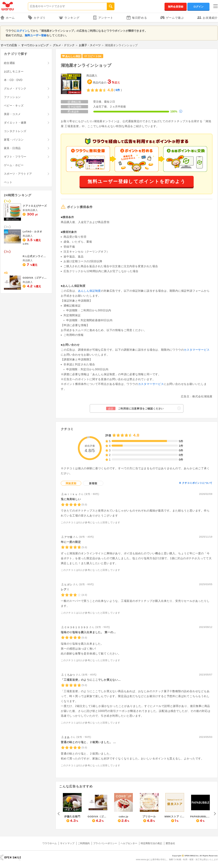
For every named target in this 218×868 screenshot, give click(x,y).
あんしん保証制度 (89, 291)
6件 (118, 90)
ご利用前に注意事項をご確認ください (143, 408)
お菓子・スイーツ (90, 45)
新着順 (93, 483)
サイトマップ (67, 843)
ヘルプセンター (129, 843)
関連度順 (71, 483)
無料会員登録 (176, 7)
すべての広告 (9, 45)
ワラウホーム (50, 843)
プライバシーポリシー (105, 843)
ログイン (198, 7)
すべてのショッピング (35, 45)
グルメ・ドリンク (64, 45)
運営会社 (170, 843)
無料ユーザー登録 (36, 35)
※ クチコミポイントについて (196, 483)
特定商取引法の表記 (151, 843)
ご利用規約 (84, 843)
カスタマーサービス (197, 350)
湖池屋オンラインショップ (86, 65)
